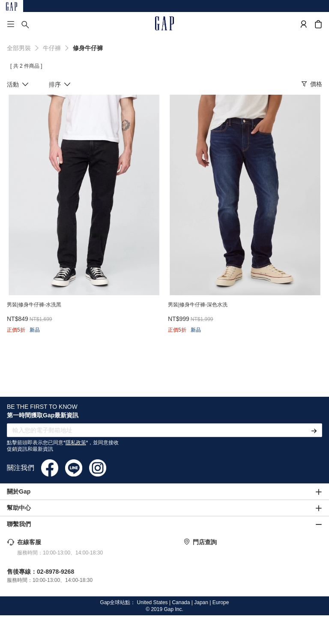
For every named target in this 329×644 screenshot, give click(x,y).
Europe (221, 602)
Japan (201, 602)
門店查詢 (205, 542)
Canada (181, 602)
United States (153, 602)
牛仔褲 (52, 48)
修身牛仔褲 (88, 48)
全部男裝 (19, 48)
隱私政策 (76, 443)
